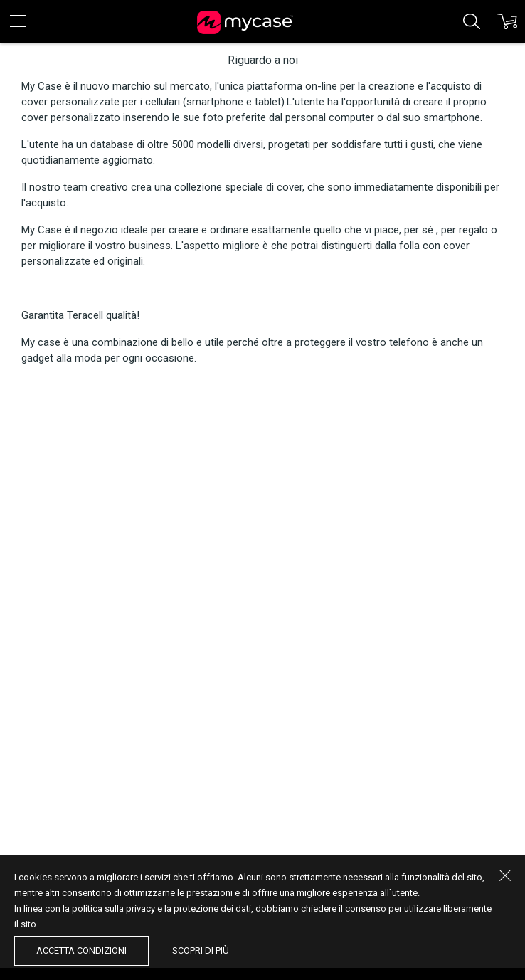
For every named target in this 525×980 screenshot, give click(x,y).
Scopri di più (201, 950)
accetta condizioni (81, 950)
